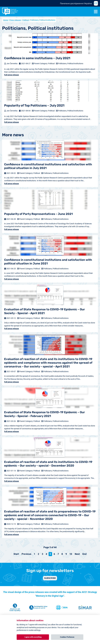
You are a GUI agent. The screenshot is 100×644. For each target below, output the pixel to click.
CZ (96, 3)
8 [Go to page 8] (62, 554)
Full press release (12, 75)
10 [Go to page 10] (71, 554)
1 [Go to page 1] (35, 554)
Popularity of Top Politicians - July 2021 (34, 105)
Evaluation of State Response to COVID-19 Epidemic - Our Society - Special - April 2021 (45, 311)
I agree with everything (33, 637)
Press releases (15, 20)
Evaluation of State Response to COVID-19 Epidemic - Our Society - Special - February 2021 (45, 414)
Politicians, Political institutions (71, 64)
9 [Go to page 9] (66, 554)
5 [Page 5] (50, 554)
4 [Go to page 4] (46, 554)
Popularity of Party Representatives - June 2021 (38, 214)
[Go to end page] (84, 554)
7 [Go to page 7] (58, 554)
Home (6, 20)
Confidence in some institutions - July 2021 (37, 58)
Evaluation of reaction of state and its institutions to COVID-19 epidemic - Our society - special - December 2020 (48, 464)
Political (26, 20)
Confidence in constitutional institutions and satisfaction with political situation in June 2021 (48, 262)
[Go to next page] (77, 554)
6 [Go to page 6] (54, 554)
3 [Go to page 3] (42, 554)
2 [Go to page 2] (38, 554)
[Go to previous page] (26, 554)
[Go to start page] (16, 554)
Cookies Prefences (67, 637)
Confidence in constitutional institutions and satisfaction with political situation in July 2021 (48, 166)
